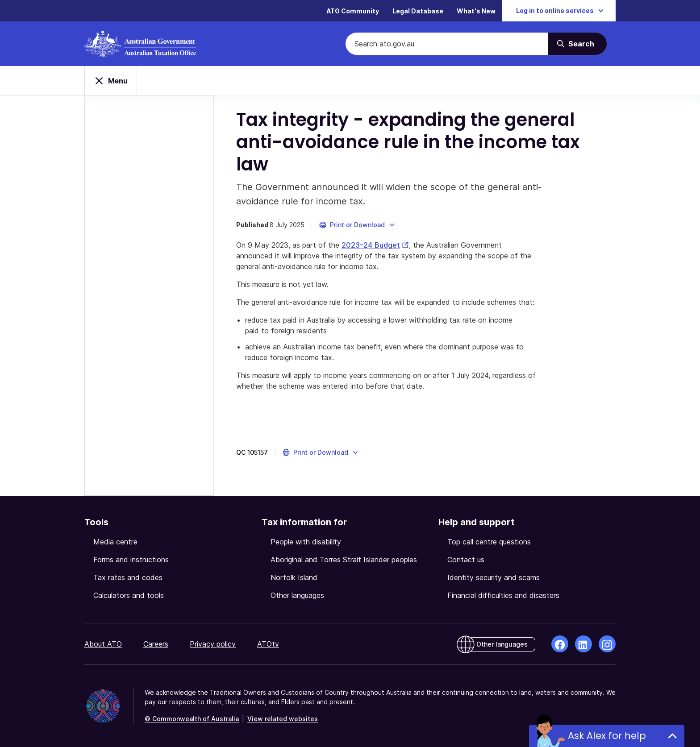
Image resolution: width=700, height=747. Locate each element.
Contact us (466, 560)
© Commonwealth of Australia (192, 719)
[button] (357, 225)
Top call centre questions (489, 542)
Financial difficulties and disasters (503, 595)
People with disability (306, 542)
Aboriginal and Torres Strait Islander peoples (344, 560)
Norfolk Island (294, 577)
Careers (156, 644)
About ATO (103, 644)
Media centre (115, 542)
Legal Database (418, 11)
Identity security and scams (494, 577)
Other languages (297, 595)
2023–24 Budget (375, 245)
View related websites (283, 719)
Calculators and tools (129, 595)
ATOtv (268, 644)
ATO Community (353, 11)
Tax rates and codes (128, 577)
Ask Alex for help (607, 736)
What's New (476, 11)
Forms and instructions (131, 560)
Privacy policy (213, 644)
